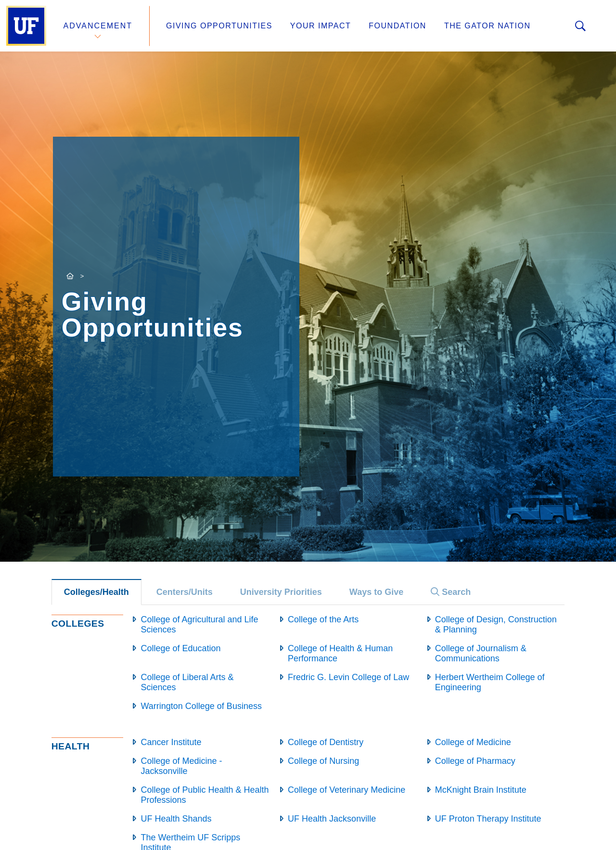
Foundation (398, 26)
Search (451, 592)
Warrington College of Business (201, 706)
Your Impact (321, 26)
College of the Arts (323, 619)
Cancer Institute (171, 742)
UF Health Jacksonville (332, 819)
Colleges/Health (96, 592)
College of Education (180, 648)
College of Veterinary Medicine (346, 790)
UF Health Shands (176, 819)
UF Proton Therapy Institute (488, 819)
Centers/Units (185, 592)
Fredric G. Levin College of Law (348, 677)
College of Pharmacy (475, 761)
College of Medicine (473, 742)
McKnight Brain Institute (481, 790)
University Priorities (281, 592)
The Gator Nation (488, 26)
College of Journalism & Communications (481, 653)
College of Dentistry (326, 742)
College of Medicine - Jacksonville (181, 766)
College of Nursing (323, 761)
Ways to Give (376, 592)
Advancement (98, 26)
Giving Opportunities (219, 26)
